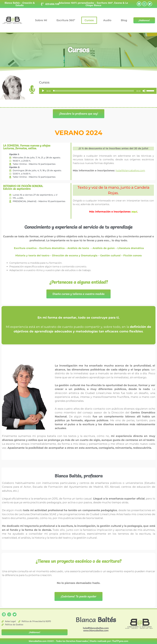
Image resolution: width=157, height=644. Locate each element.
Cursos (89, 20)
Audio (107, 20)
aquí (134, 212)
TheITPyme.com (120, 641)
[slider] (94, 91)
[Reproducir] (43, 91)
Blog (124, 20)
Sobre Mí (41, 20)
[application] (98, 91)
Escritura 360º (66, 20)
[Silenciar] (144, 91)
